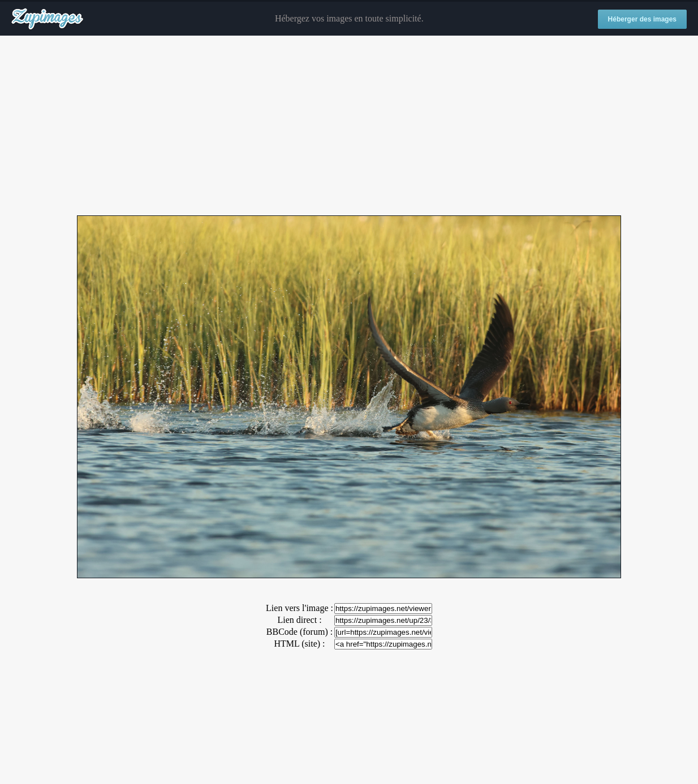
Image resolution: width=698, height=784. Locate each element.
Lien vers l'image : (300, 608)
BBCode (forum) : (300, 632)
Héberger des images (642, 19)
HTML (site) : (299, 644)
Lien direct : (299, 620)
